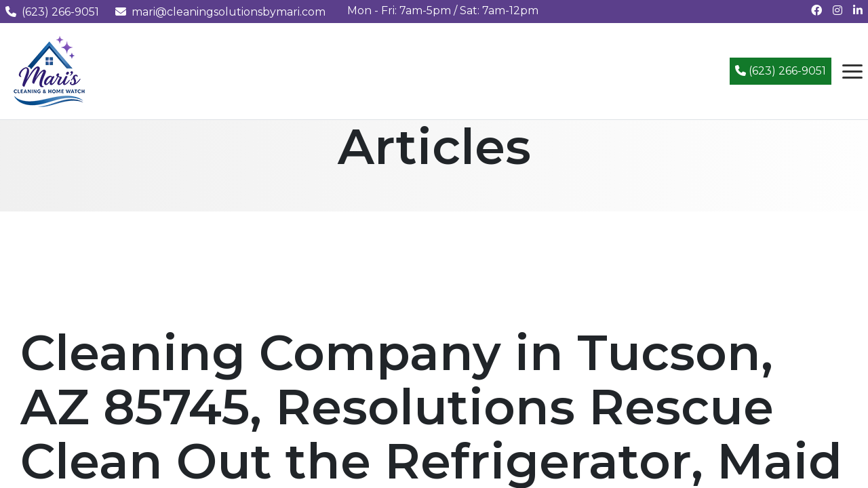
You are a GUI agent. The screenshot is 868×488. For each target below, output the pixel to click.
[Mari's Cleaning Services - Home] (50, 70)
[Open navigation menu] (852, 71)
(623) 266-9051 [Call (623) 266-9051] (781, 71)
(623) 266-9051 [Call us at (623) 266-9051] (52, 12)
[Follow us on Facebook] (816, 11)
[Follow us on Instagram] (837, 11)
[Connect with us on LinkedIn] (858, 11)
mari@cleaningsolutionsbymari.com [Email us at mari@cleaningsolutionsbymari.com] (220, 12)
